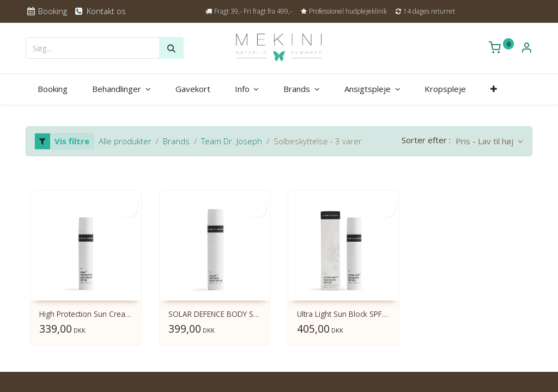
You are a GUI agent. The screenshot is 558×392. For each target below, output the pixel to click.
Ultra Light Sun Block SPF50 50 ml (344, 315)
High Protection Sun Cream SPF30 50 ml (86, 315)
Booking (46, 11)
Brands (176, 141)
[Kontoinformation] (526, 48)
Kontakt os (99, 11)
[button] (494, 89)
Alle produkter (125, 141)
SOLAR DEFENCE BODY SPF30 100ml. (215, 315)
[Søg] (171, 48)
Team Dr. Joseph (232, 141)
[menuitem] (53, 89)
